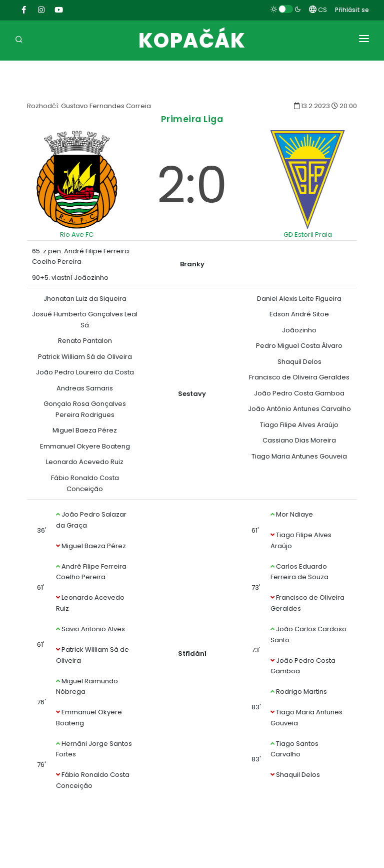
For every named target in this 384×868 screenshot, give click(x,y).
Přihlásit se (352, 10)
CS (318, 10)
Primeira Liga (192, 119)
